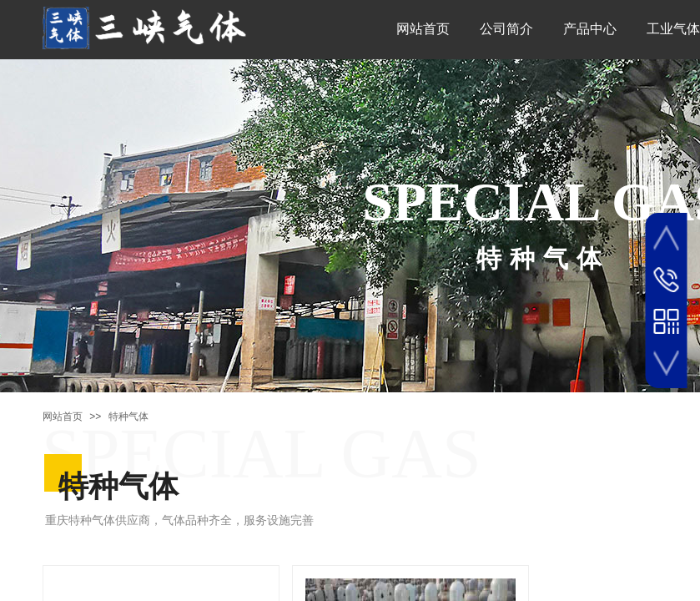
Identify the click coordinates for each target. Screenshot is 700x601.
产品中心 (590, 29)
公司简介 (506, 29)
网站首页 (423, 29)
